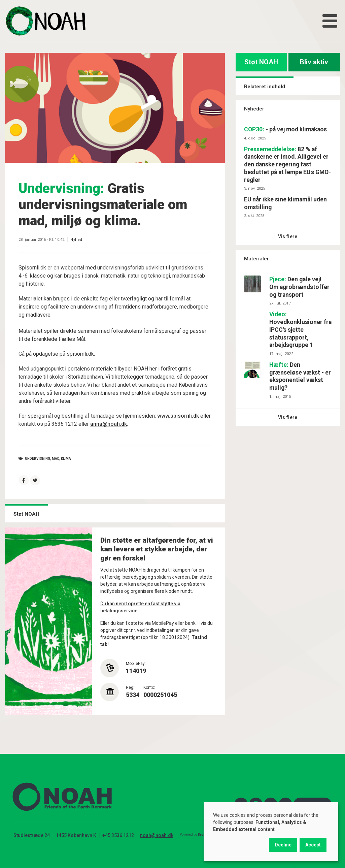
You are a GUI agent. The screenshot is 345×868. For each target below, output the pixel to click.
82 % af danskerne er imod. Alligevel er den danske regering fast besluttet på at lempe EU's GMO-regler (287, 165)
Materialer (256, 259)
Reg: (130, 687)
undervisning (38, 459)
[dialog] (271, 832)
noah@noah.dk (157, 835)
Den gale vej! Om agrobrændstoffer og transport (299, 287)
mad (56, 459)
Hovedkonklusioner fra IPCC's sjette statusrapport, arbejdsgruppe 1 (300, 330)
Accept (313, 845)
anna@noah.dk (109, 424)
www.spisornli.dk (178, 416)
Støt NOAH (261, 62)
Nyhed (76, 240)
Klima (66, 459)
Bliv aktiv (314, 62)
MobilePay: (136, 664)
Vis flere (288, 236)
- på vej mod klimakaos (285, 129)
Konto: (149, 687)
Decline (283, 845)
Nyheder (254, 109)
